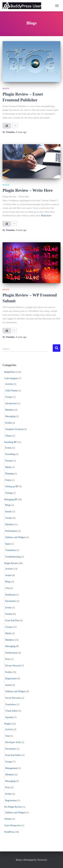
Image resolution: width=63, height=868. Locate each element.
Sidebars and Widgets (15, 537)
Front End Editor (13, 755)
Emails (8, 512)
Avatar (8, 575)
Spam (8, 544)
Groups (9, 397)
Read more (46, 216)
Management (11, 768)
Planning (9, 474)
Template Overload (14, 429)
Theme (8, 436)
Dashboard (10, 595)
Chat (7, 588)
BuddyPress (10, 372)
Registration (11, 679)
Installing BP (10, 442)
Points (8, 480)
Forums (9, 461)
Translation (10, 550)
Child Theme (11, 391)
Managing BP (11, 500)
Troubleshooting (13, 557)
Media (8, 467)
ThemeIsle (42, 860)
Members (10, 410)
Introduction (11, 403)
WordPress (9, 832)
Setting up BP (12, 486)
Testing (9, 493)
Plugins (8, 724)
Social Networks (13, 698)
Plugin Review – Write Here (28, 190)
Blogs (6, 89)
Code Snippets (11, 378)
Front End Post (12, 620)
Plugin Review (11, 563)
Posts (8, 659)
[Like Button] (7, 125)
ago (21, 132)
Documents (11, 601)
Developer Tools (13, 742)
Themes (8, 819)
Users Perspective (13, 825)
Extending (10, 454)
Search (8, 685)
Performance (11, 531)
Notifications (11, 653)
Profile (8, 423)
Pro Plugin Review (13, 807)
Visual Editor (11, 711)
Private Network (13, 666)
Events (8, 448)
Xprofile (9, 717)
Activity (9, 384)
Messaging (10, 416)
